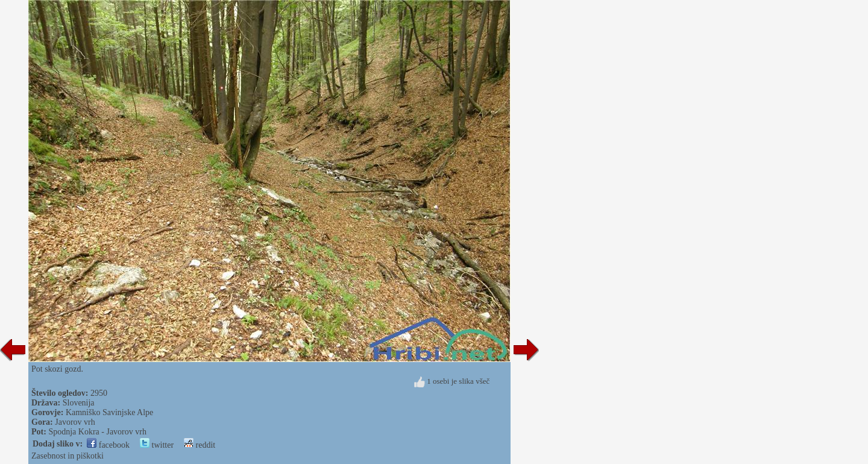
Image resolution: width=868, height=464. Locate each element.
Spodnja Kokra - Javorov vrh (97, 432)
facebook (108, 445)
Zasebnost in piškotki (68, 456)
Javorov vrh (75, 422)
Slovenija (79, 403)
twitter (157, 445)
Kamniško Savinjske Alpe (109, 412)
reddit (200, 445)
